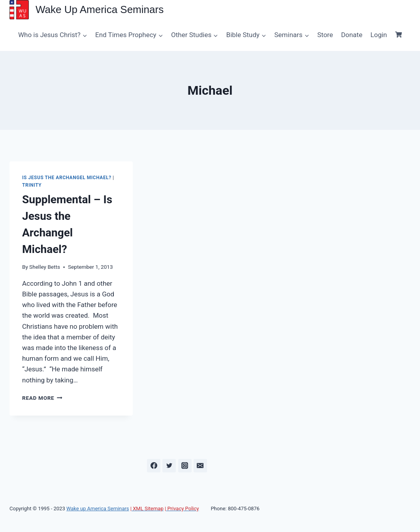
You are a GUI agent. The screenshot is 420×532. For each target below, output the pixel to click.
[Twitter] (169, 466)
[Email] (200, 466)
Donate (352, 35)
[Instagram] (185, 466)
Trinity (32, 185)
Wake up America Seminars (98, 509)
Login (379, 35)
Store (325, 35)
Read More (42, 398)
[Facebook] (154, 466)
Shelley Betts (45, 267)
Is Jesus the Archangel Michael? (67, 178)
